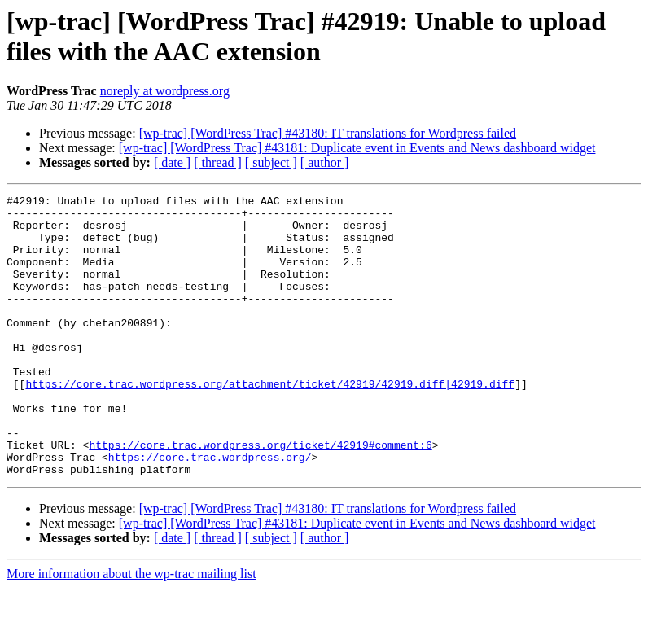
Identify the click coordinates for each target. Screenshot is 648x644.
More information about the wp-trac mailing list (131, 630)
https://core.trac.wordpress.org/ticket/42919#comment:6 (260, 496)
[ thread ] (218, 162)
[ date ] (172, 162)
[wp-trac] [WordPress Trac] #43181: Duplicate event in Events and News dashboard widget (357, 148)
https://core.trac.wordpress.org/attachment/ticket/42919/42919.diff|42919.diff (270, 423)
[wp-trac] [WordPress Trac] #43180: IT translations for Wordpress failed (328, 133)
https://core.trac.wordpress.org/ (210, 510)
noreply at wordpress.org (165, 91)
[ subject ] (271, 162)
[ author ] (325, 162)
